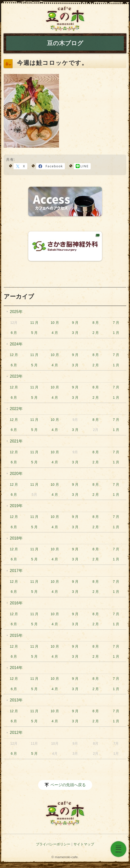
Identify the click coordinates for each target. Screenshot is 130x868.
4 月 (55, 333)
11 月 (34, 323)
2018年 (16, 538)
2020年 (16, 474)
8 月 (96, 323)
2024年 (16, 344)
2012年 (16, 733)
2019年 (16, 506)
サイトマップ (84, 844)
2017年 (16, 571)
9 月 (75, 323)
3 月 (75, 333)
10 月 (55, 323)
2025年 (16, 312)
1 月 (116, 333)
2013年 (16, 700)
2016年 (16, 603)
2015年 (16, 635)
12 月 (14, 355)
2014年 (16, 668)
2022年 (16, 409)
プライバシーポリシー (53, 844)
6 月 (14, 333)
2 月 (96, 333)
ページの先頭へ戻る (68, 785)
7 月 (116, 323)
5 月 (34, 333)
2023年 (16, 376)
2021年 (16, 441)
